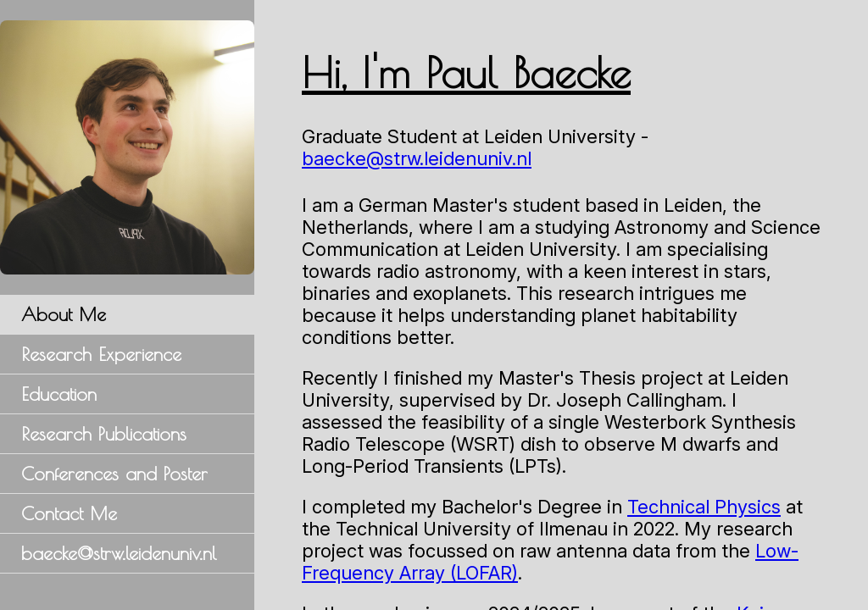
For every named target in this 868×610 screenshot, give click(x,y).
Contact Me (69, 513)
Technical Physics (706, 507)
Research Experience (101, 354)
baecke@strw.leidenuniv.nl (119, 553)
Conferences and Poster (114, 474)
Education (59, 394)
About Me (64, 314)
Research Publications (104, 434)
